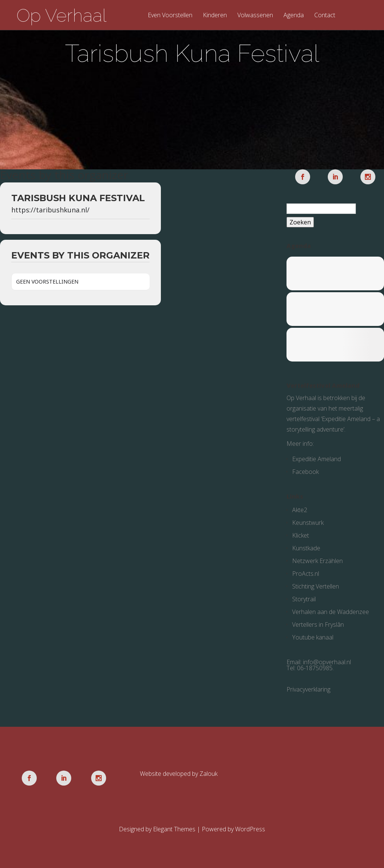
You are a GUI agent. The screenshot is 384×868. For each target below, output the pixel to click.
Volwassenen (255, 16)
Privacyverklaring (308, 689)
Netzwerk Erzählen (317, 561)
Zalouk (208, 774)
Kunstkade (306, 548)
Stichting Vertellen (316, 586)
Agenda (294, 16)
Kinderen (215, 16)
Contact (325, 16)
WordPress (250, 829)
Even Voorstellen (170, 16)
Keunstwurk (308, 523)
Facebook (305, 472)
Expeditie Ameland (316, 459)
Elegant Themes (174, 829)
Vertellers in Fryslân (318, 624)
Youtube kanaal (313, 637)
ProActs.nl (306, 574)
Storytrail (304, 599)
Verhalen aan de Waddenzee (331, 612)
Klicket (301, 535)
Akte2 (300, 510)
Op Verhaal (61, 15)
